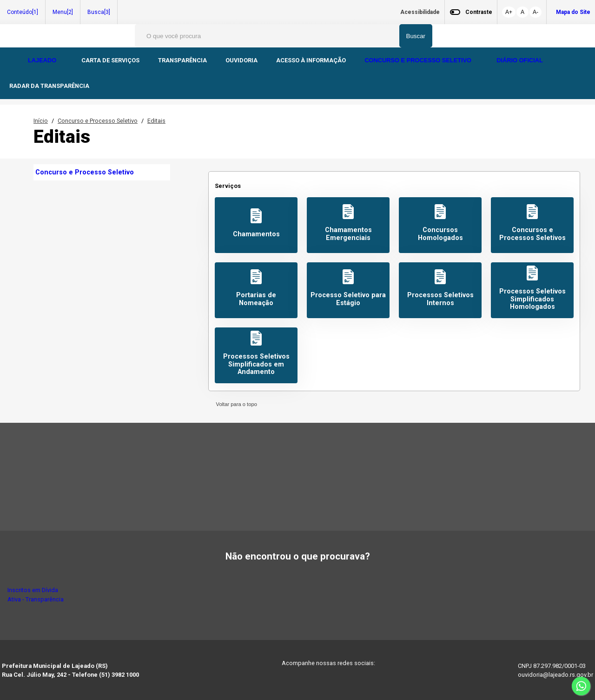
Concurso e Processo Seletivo (98, 121)
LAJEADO (43, 60)
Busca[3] (99, 12)
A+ (509, 12)
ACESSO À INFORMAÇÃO (311, 60)
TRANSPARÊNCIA (182, 60)
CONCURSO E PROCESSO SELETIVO (419, 60)
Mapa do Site (573, 12)
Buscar (416, 36)
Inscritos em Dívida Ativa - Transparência (36, 594)
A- (535, 12)
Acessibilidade (420, 12)
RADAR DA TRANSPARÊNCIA (49, 86)
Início (41, 121)
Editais (156, 121)
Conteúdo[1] (23, 12)
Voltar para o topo (235, 404)
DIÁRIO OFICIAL (520, 60)
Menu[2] (63, 12)
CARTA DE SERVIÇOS (110, 60)
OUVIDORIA (241, 60)
